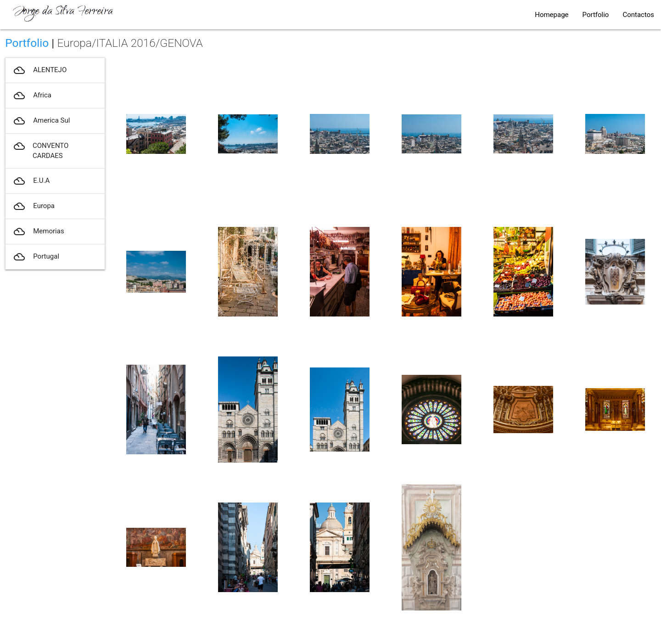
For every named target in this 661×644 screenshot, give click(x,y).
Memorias (38, 232)
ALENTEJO (39, 70)
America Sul (41, 121)
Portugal (36, 257)
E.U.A (31, 181)
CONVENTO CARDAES (40, 151)
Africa (32, 96)
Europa (34, 206)
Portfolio (596, 15)
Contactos (638, 15)
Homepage (552, 15)
